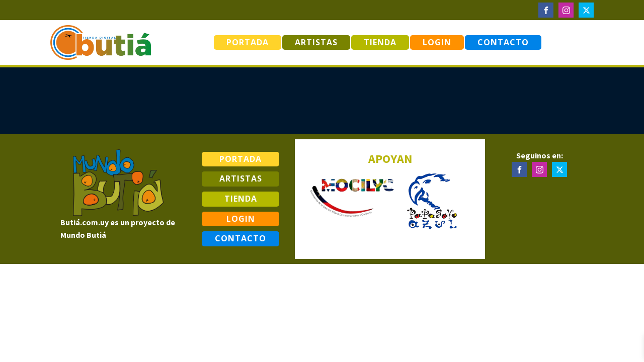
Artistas (316, 42)
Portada (248, 42)
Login (437, 42)
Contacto (503, 42)
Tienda (380, 42)
